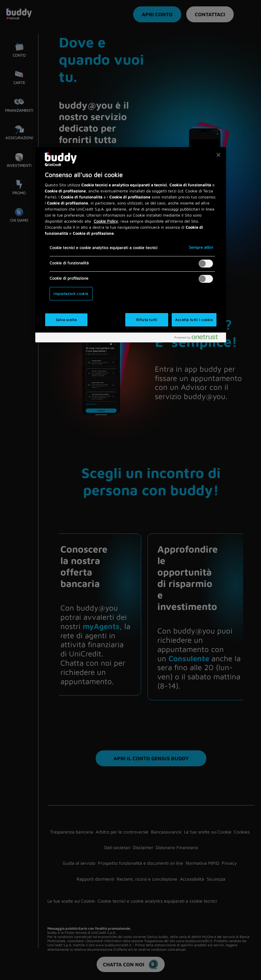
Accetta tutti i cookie (194, 320)
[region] (131, 245)
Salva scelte (66, 320)
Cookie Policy (106, 221)
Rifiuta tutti (147, 320)
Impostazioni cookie (71, 293)
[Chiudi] (218, 155)
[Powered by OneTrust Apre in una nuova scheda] (199, 338)
